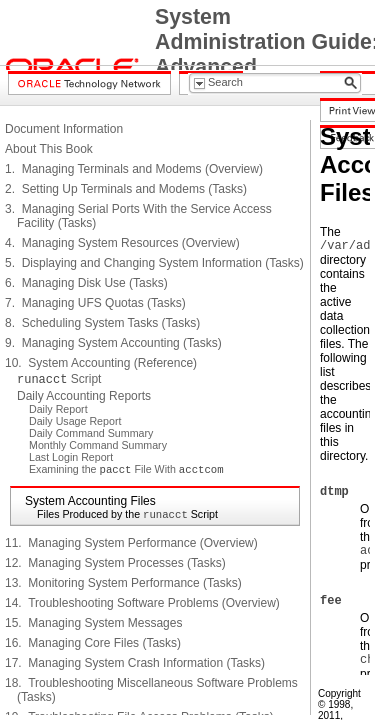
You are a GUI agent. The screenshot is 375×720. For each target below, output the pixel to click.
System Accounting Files (90, 501)
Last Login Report (71, 457)
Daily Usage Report (75, 421)
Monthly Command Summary (98, 445)
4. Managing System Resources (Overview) (122, 243)
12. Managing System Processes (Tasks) (115, 563)
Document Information (64, 129)
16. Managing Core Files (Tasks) (93, 643)
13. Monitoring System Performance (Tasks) (123, 583)
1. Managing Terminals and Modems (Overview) (134, 169)
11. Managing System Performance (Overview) (131, 543)
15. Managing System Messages (93, 623)
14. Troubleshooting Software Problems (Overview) (142, 603)
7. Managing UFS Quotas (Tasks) (95, 303)
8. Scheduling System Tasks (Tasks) (102, 323)
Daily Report (58, 409)
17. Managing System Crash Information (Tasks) (135, 663)
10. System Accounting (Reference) (101, 363)
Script (59, 379)
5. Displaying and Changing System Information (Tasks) (154, 263)
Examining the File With (126, 469)
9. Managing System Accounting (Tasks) (113, 343)
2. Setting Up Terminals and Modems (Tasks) (126, 189)
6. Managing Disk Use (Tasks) (86, 283)
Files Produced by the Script (127, 514)
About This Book (49, 149)
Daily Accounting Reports (84, 396)
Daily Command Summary (91, 433)
